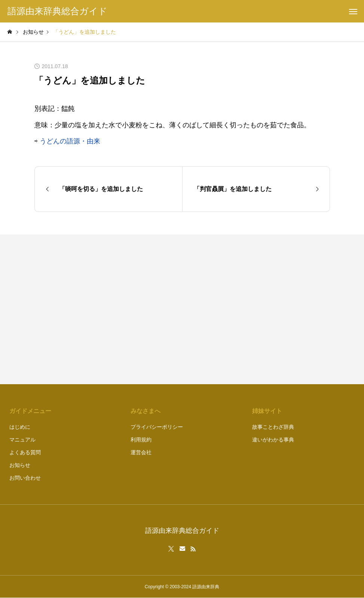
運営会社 (141, 452)
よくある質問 (25, 452)
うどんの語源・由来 (70, 141)
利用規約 (141, 440)
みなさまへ (146, 411)
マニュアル (22, 440)
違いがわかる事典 (273, 440)
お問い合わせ (25, 478)
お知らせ (20, 465)
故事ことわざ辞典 (273, 427)
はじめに (20, 427)
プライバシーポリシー (157, 427)
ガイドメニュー (30, 411)
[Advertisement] (260, 309)
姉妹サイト (267, 411)
